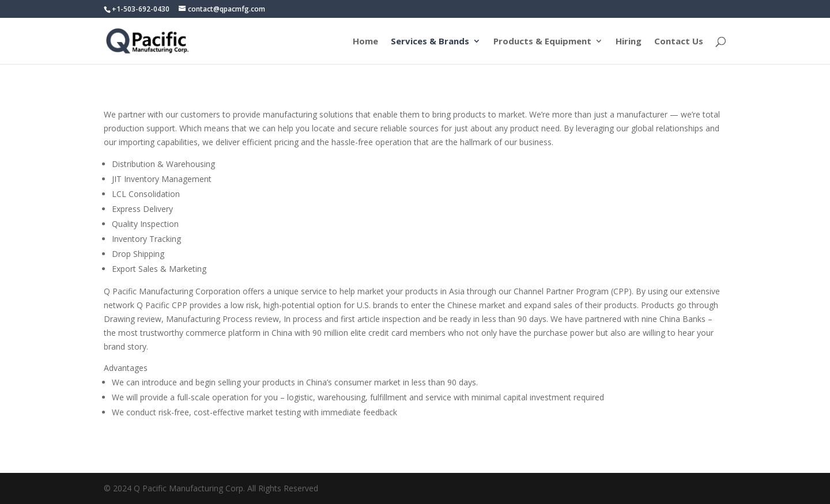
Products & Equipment (542, 42)
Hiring (629, 42)
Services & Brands (430, 42)
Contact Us (679, 42)
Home (365, 42)
